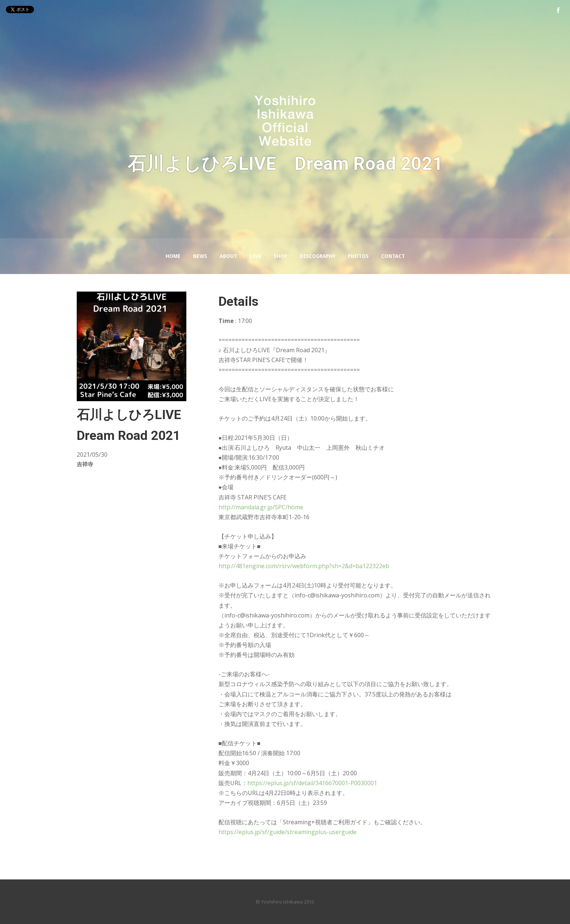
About (228, 256)
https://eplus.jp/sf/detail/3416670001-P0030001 (312, 783)
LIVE (255, 256)
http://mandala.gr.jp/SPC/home (261, 507)
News (200, 256)
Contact (393, 256)
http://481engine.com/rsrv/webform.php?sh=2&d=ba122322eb (304, 566)
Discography (318, 256)
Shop (280, 256)
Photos (358, 256)
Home (173, 256)
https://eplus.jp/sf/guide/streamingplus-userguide (288, 832)
